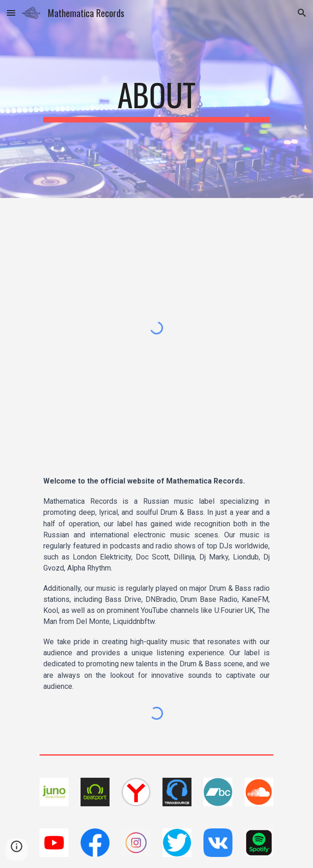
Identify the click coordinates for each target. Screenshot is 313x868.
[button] (11, 13)
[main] (156, 99)
